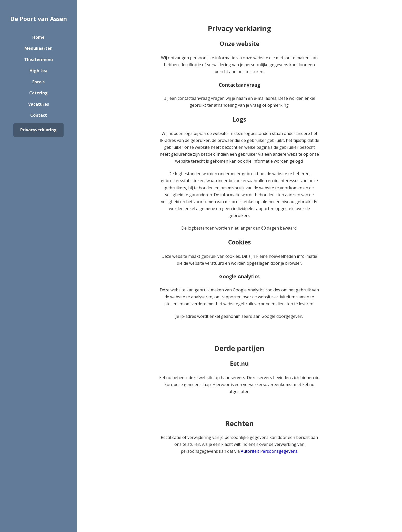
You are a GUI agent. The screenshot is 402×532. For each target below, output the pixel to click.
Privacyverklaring (38, 130)
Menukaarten (38, 48)
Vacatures (39, 104)
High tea (38, 71)
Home (38, 37)
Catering (38, 93)
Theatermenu (38, 60)
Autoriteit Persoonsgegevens (269, 451)
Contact (39, 115)
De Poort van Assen (39, 19)
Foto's (38, 82)
